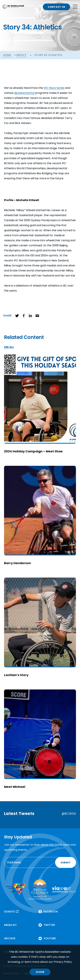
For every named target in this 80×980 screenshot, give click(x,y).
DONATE (9, 912)
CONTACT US (56, 7)
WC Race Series (54, 88)
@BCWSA (69, 814)
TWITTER (49, 925)
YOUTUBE (50, 938)
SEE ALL (9, 347)
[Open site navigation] (75, 7)
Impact (21, 55)
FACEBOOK (51, 912)
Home (7, 55)
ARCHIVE (10, 938)
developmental (24, 93)
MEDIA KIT (10, 925)
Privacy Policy (63, 962)
